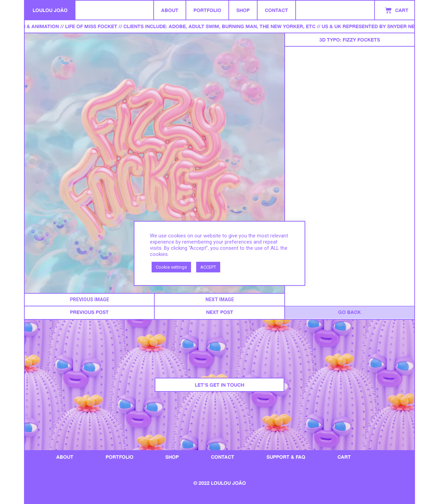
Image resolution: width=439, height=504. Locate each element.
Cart (344, 457)
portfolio (120, 457)
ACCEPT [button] (208, 267)
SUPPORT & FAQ (286, 457)
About (170, 10)
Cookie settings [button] (171, 267)
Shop (243, 10)
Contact (276, 10)
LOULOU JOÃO (50, 10)
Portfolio (207, 10)
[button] (89, 300)
